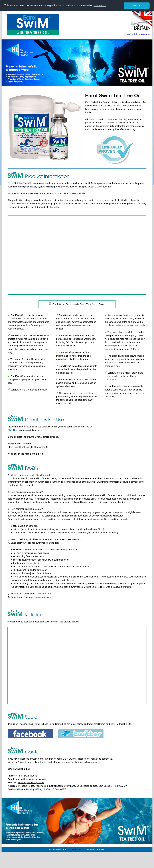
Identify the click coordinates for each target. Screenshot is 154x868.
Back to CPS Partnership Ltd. (139, 34)
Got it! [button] (137, 6)
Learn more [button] (100, 5)
